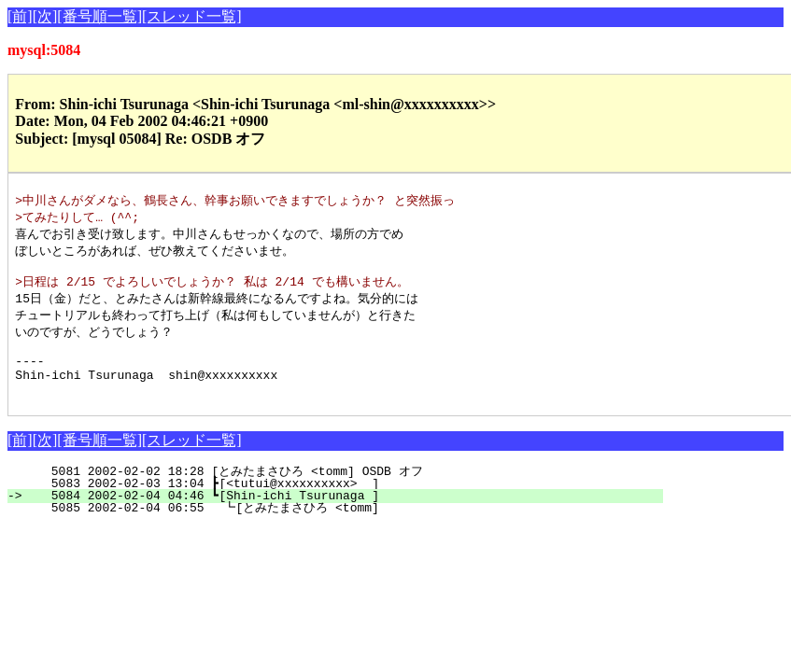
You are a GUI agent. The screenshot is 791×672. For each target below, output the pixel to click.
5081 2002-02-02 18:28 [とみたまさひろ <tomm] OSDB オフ (339, 493)
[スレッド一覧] (192, 16)
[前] (20, 16)
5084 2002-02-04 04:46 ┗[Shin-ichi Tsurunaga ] (346, 517)
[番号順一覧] (99, 16)
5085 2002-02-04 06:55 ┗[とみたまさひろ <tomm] (336, 529)
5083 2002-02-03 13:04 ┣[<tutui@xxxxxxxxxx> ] (346, 505)
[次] (45, 16)
